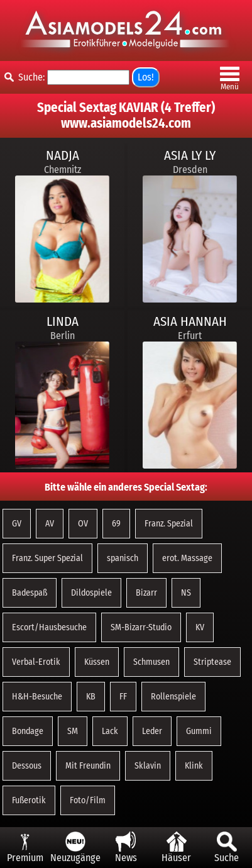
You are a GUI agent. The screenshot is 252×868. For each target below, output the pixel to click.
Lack (110, 731)
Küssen (97, 662)
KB (91, 697)
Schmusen (151, 662)
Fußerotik (29, 800)
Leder (152, 731)
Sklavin (148, 766)
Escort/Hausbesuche (49, 627)
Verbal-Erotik (36, 662)
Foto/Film (88, 800)
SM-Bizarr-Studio (141, 627)
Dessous (27, 766)
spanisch (123, 558)
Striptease (212, 662)
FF (123, 697)
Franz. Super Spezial (47, 558)
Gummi (199, 731)
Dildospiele (91, 593)
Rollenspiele (173, 697)
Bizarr (146, 593)
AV (50, 524)
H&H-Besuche (37, 697)
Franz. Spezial (169, 524)
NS (186, 593)
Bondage (28, 731)
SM (73, 731)
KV (200, 627)
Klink (194, 766)
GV (17, 524)
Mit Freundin (88, 766)
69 (116, 524)
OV (83, 524)
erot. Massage (187, 558)
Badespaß (30, 593)
